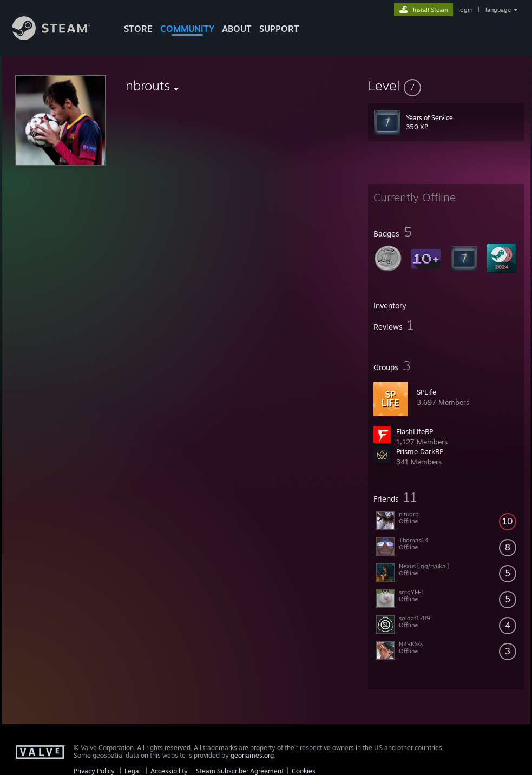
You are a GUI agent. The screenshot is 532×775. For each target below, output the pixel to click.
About (237, 29)
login (465, 10)
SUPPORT (279, 29)
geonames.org (252, 755)
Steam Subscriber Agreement (240, 771)
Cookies (304, 771)
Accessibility (169, 771)
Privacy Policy (94, 771)
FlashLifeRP (415, 431)
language (498, 10)
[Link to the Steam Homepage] (60, 37)
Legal (133, 771)
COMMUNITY (187, 29)
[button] (446, 86)
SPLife (426, 392)
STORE (138, 29)
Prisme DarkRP (420, 451)
